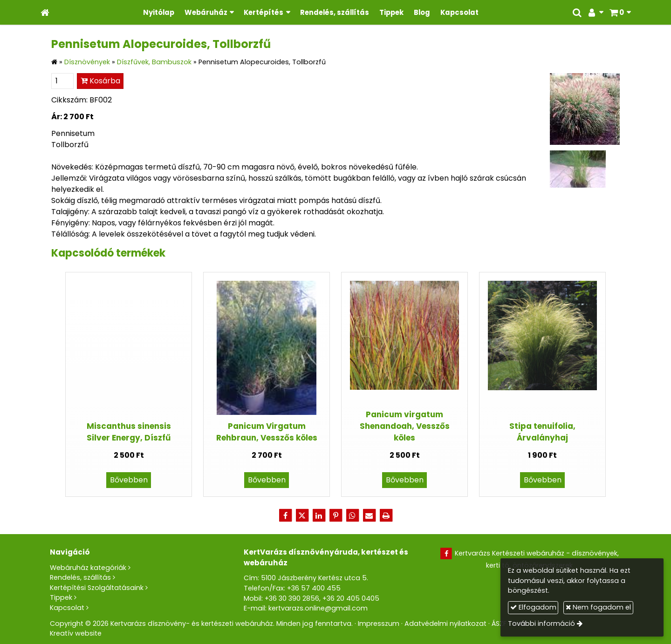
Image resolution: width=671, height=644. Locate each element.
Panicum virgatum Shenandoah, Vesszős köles (405, 426)
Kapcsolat (67, 608)
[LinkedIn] (319, 515)
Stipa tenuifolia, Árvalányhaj (542, 432)
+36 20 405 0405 (351, 598)
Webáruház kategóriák (88, 568)
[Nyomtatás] (386, 515)
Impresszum (379, 624)
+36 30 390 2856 (292, 598)
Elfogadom (533, 607)
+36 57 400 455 (314, 588)
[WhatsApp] (352, 515)
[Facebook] (285, 515)
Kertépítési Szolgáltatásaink (97, 588)
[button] (620, 12)
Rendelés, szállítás (80, 577)
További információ (541, 624)
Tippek (61, 597)
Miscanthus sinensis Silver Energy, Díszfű (129, 432)
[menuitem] (159, 12)
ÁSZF (499, 624)
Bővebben (129, 480)
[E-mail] (369, 515)
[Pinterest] (335, 515)
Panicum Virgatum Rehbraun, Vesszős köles (267, 432)
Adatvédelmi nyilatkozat (445, 624)
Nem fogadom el (598, 607)
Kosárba (100, 81)
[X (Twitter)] (302, 515)
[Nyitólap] (45, 12)
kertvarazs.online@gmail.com (318, 608)
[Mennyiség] (62, 81)
